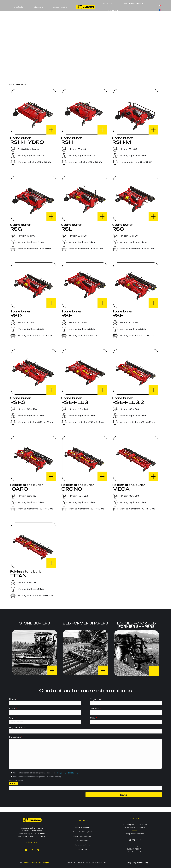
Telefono (95, 709)
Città (94, 718)
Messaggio (16, 737)
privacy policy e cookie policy (67, 773)
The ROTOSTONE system (82, 832)
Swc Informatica (31, 863)
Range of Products (82, 827)
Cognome (96, 699)
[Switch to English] (160, 9)
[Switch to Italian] (160, 5)
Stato (13, 718)
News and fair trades (82, 845)
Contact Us (82, 849)
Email (13, 709)
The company (82, 841)
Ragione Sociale (18, 728)
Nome (13, 699)
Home (12, 84)
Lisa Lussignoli (44, 863)
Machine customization (82, 836)
